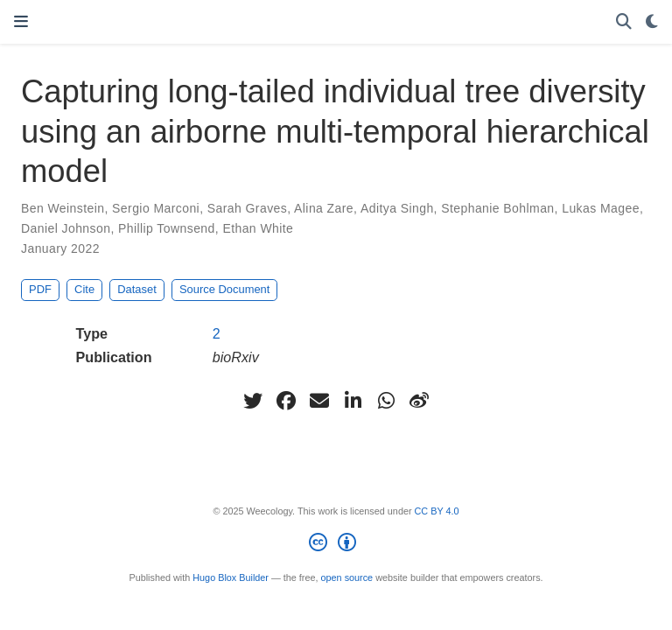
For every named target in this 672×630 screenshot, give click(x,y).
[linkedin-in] (353, 401)
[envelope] (319, 401)
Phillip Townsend (167, 228)
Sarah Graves (247, 208)
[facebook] (286, 401)
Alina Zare (324, 208)
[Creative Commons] (336, 545)
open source (347, 577)
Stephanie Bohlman (497, 208)
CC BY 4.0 (437, 511)
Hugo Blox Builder (231, 577)
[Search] (624, 22)
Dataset (137, 289)
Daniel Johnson (66, 228)
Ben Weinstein (63, 208)
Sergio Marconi (156, 208)
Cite (84, 289)
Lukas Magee (601, 208)
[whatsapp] (386, 401)
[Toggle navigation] (21, 22)
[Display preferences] (652, 22)
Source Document (224, 289)
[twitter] (253, 401)
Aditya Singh (397, 208)
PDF (40, 289)
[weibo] (419, 401)
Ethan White (258, 228)
